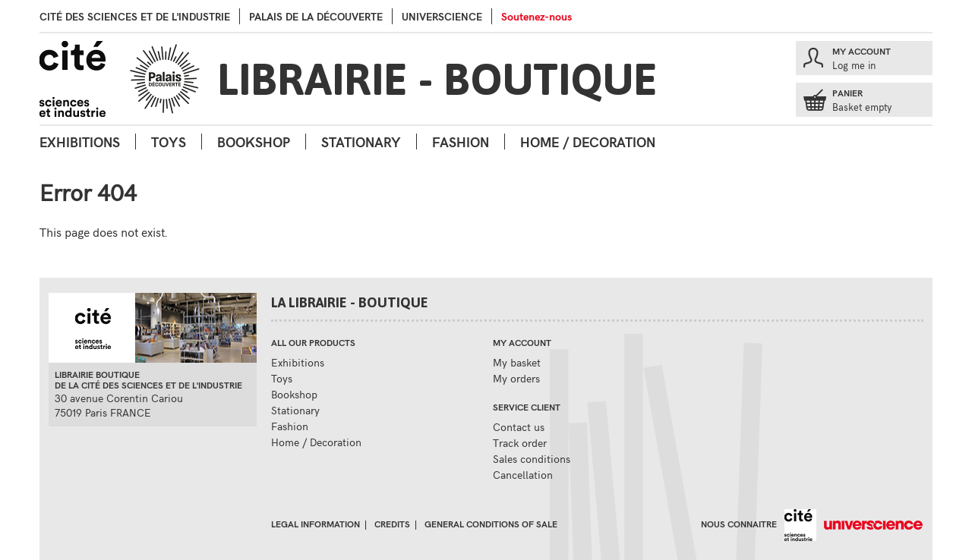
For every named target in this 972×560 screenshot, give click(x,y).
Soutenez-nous (536, 16)
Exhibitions (80, 142)
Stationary (361, 142)
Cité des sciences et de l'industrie (135, 16)
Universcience (442, 16)
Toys (169, 142)
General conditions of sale (491, 524)
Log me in (854, 65)
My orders (516, 378)
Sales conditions (532, 459)
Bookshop (254, 142)
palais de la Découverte (316, 16)
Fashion (461, 142)
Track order (520, 443)
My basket (517, 362)
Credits (392, 524)
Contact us (519, 427)
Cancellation (523, 475)
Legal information (316, 524)
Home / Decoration (588, 142)
